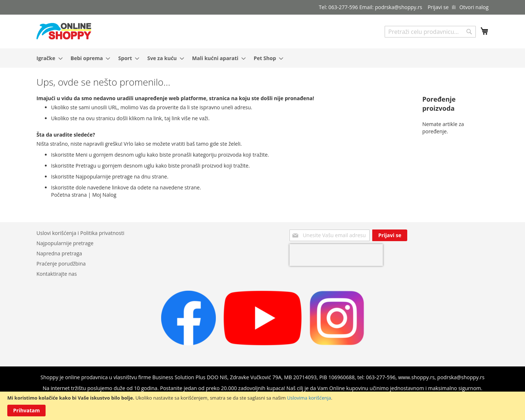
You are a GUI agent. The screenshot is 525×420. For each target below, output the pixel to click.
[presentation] (336, 255)
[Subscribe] (390, 235)
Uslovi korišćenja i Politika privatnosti (80, 233)
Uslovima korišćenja (309, 398)
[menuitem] (47, 58)
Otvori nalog (474, 7)
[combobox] (430, 32)
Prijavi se (438, 7)
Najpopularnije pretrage (65, 243)
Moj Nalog (104, 195)
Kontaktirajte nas (57, 274)
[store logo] (64, 31)
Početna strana (69, 195)
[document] (262, 406)
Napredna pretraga (59, 253)
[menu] (262, 58)
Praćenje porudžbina (61, 264)
